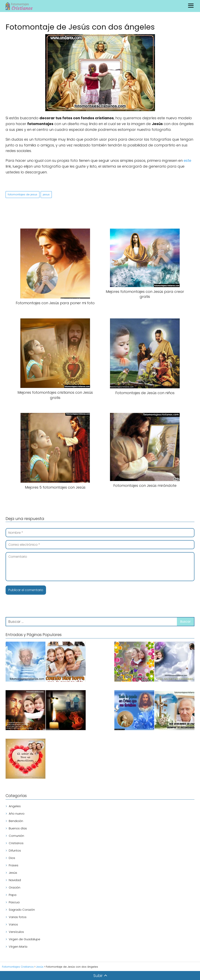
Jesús (13, 873)
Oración (15, 887)
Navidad (15, 880)
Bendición (16, 821)
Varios (13, 924)
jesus (46, 194)
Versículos (16, 932)
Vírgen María (18, 947)
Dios (12, 858)
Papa (13, 895)
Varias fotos (18, 917)
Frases (14, 865)
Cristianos (16, 843)
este (187, 161)
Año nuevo (17, 814)
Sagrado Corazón (22, 910)
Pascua (14, 902)
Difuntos (15, 850)
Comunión (16, 836)
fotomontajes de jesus (23, 194)
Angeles (15, 806)
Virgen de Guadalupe (25, 939)
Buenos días (18, 828)
